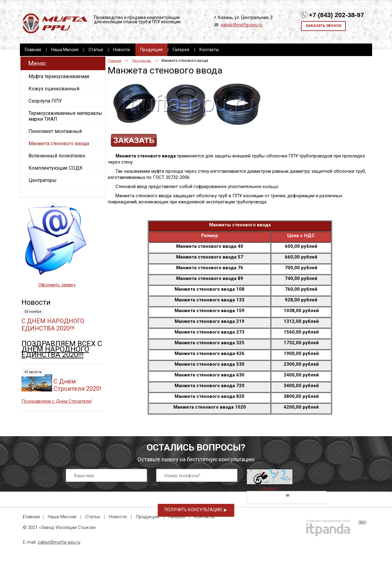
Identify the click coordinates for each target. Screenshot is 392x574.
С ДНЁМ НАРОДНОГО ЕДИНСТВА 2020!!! (53, 325)
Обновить (270, 489)
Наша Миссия (62, 517)
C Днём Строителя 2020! (77, 385)
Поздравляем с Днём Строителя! (57, 401)
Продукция (151, 50)
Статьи (92, 517)
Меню (37, 63)
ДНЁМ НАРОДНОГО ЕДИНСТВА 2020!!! (55, 352)
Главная (115, 61)
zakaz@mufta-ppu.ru (241, 25)
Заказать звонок (324, 26)
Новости (36, 302)
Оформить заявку (57, 285)
